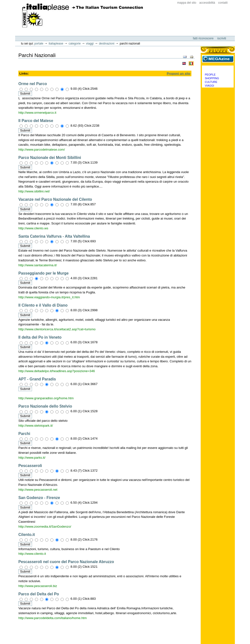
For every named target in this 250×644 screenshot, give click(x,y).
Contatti (223, 3)
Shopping (212, 78)
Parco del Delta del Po (39, 594)
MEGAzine (218, 59)
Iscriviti (222, 38)
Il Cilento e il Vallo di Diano (43, 305)
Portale (39, 44)
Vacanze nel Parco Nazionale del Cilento (55, 199)
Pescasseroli (30, 466)
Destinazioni (107, 44)
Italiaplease (56, 44)
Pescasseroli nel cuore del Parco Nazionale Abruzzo (66, 562)
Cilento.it (27, 535)
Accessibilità (207, 3)
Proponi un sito (179, 73)
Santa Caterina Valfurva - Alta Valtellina (54, 236)
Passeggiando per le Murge (43, 273)
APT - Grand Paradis (37, 379)
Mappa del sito (187, 3)
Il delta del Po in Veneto (40, 337)
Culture (211, 82)
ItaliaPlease (83, 15)
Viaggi (90, 44)
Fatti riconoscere (204, 38)
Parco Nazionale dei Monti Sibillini (50, 158)
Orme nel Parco (33, 84)
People (210, 75)
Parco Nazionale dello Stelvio (45, 406)
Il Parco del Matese (36, 121)
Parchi (24, 434)
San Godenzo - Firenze (39, 498)
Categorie (75, 44)
